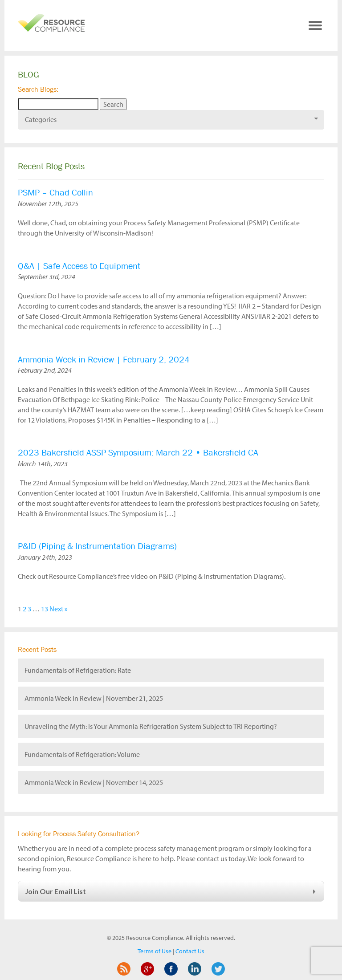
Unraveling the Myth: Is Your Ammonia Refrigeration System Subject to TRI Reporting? (151, 726)
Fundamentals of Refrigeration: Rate (78, 670)
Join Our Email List (172, 891)
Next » (59, 609)
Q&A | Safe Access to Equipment (79, 266)
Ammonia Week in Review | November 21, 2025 (94, 698)
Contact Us (190, 951)
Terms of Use (155, 951)
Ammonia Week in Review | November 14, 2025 (94, 782)
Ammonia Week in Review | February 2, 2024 (104, 360)
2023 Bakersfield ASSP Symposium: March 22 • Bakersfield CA (138, 453)
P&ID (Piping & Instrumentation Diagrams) (97, 546)
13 (45, 609)
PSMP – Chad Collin (55, 193)
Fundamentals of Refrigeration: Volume (82, 754)
